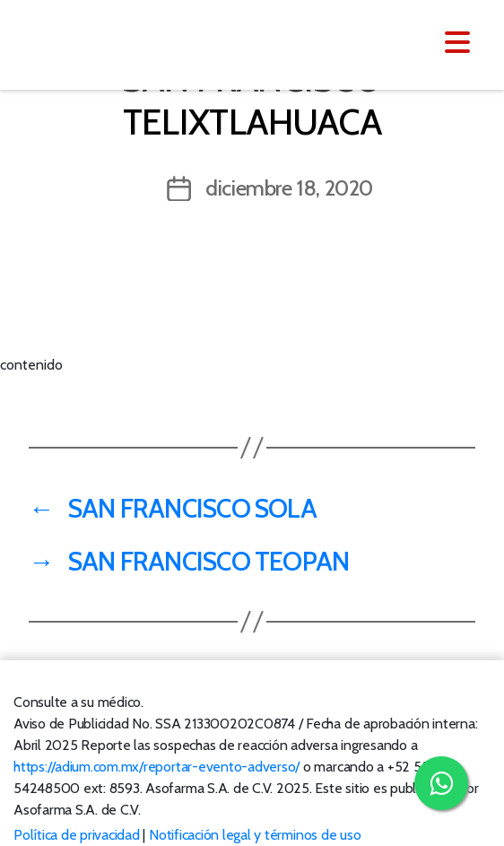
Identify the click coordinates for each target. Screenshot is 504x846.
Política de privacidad (77, 835)
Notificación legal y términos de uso (255, 835)
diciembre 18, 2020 (289, 188)
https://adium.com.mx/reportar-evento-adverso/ (156, 767)
